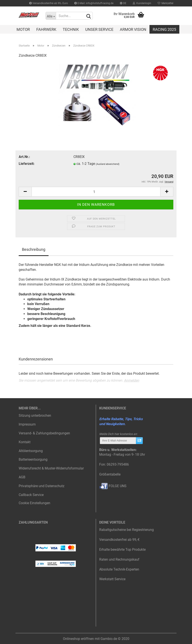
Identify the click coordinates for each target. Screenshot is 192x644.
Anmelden (132, 380)
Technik (71, 29)
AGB (22, 477)
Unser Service (99, 29)
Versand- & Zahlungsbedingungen (44, 433)
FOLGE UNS (113, 486)
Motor (23, 29)
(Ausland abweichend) (108, 164)
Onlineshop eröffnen (78, 639)
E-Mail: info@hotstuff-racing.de (94, 3)
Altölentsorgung (31, 451)
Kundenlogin (142, 3)
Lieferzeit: (27, 164)
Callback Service (31, 495)
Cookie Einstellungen (34, 503)
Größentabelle (110, 474)
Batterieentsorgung (33, 459)
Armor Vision (133, 29)
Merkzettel (165, 3)
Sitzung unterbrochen (35, 416)
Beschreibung (34, 249)
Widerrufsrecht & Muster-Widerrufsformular (51, 468)
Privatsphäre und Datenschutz (42, 486)
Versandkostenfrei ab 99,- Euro (49, 3)
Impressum (27, 424)
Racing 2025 (164, 29)
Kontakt (25, 442)
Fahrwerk (46, 29)
